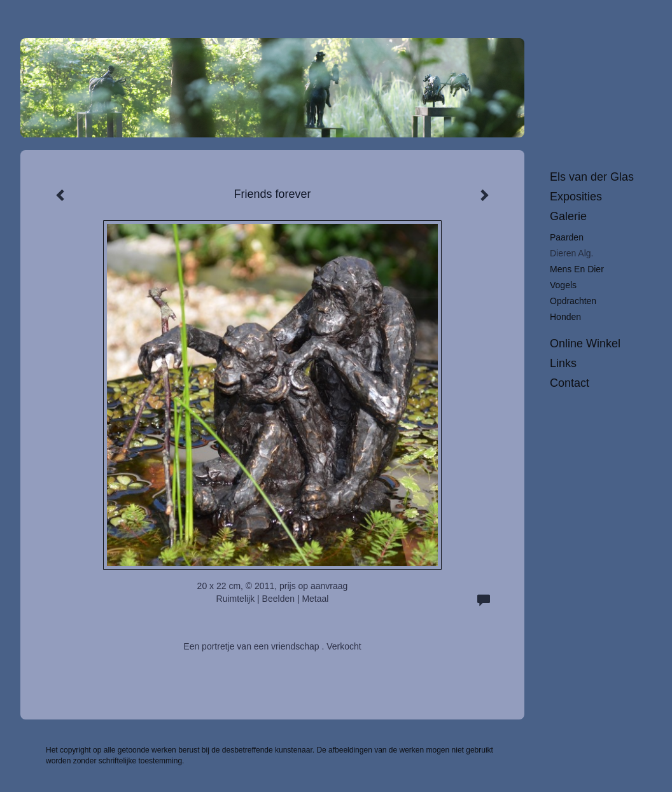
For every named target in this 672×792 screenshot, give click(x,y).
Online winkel (585, 344)
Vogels (563, 285)
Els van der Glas (592, 177)
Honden (565, 317)
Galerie (568, 216)
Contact (570, 383)
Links (563, 363)
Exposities (576, 197)
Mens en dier (577, 269)
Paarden (567, 237)
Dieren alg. (571, 253)
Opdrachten (573, 301)
